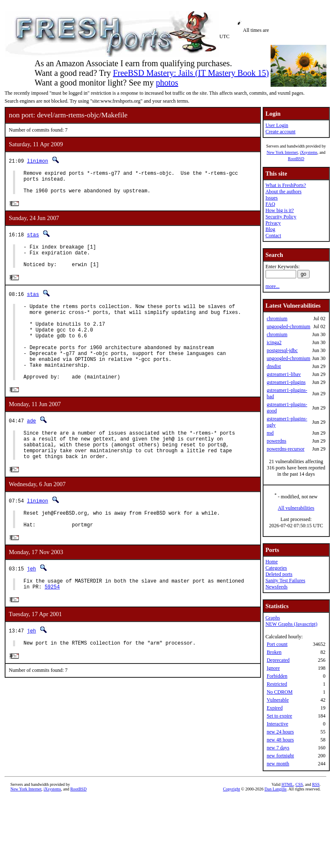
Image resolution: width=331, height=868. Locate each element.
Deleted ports (279, 574)
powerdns (277, 441)
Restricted (277, 684)
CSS (299, 784)
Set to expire (280, 716)
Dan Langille (275, 789)
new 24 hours (280, 732)
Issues (272, 198)
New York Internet (282, 152)
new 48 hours (280, 740)
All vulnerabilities (296, 508)
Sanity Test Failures (285, 580)
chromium (277, 319)
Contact (273, 236)
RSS (316, 784)
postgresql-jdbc (282, 350)
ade (31, 448)
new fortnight (280, 756)
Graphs (273, 618)
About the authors (284, 192)
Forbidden (277, 676)
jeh (31, 606)
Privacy (273, 223)
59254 (52, 627)
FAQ (270, 204)
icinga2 (274, 342)
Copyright (231, 789)
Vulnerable (278, 700)
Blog (270, 229)
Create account (281, 132)
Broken (274, 652)
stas (33, 240)
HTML (287, 784)
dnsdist (274, 366)
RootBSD (296, 159)
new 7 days (278, 748)
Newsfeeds (277, 587)
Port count (277, 644)
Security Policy (281, 217)
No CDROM (280, 692)
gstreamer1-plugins (286, 382)
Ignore (273, 668)
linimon (37, 161)
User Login (277, 125)
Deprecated (278, 660)
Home (272, 562)
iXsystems (309, 152)
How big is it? (280, 210)
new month (278, 764)
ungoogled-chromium (289, 326)
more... (273, 286)
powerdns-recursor (286, 449)
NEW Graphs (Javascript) (292, 624)
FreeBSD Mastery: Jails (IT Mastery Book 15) (191, 73)
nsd (270, 433)
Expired (275, 708)
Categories (276, 568)
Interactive (278, 724)
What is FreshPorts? (286, 185)
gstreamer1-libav (284, 374)
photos (167, 83)
